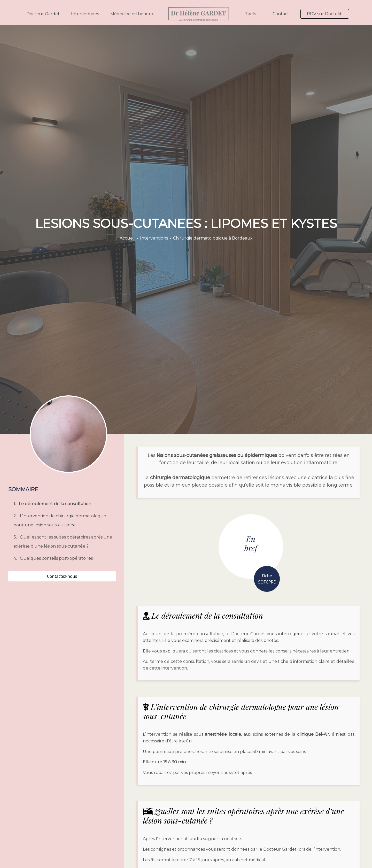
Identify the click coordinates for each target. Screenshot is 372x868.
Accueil (127, 238)
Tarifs (250, 14)
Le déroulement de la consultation (55, 504)
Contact (281, 14)
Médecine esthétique (132, 14)
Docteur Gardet (43, 14)
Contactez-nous (62, 576)
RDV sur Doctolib (325, 14)
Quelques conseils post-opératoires (56, 558)
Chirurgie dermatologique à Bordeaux (213, 238)
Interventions (85, 14)
